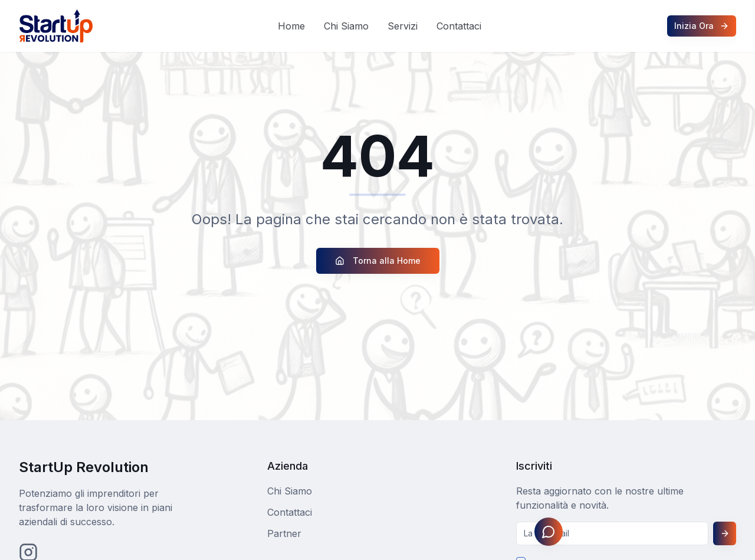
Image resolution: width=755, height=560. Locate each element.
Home (291, 26)
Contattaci (459, 26)
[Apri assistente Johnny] (549, 532)
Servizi (403, 26)
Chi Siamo (346, 26)
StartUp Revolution (84, 467)
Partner (284, 533)
